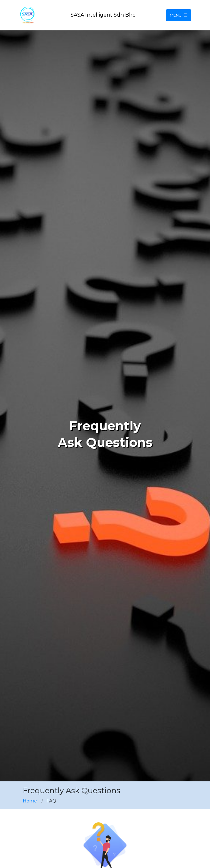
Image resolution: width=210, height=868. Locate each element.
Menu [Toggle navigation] (179, 15)
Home (30, 801)
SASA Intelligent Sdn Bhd (103, 15)
